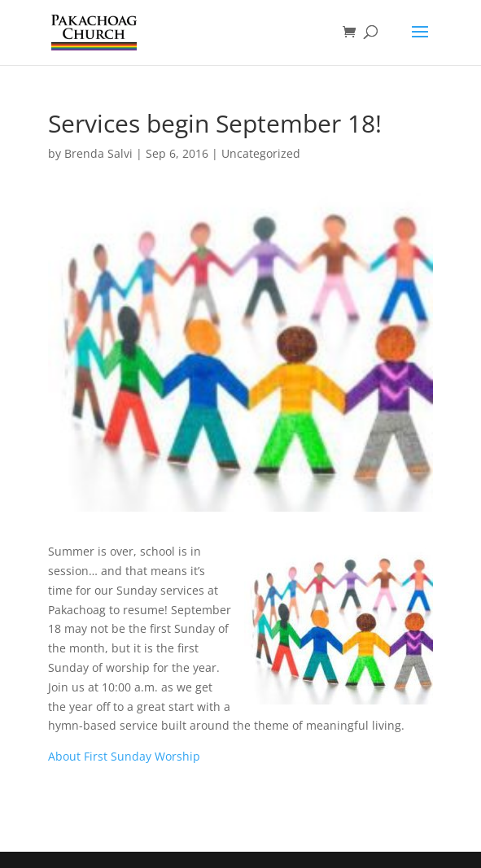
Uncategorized (261, 153)
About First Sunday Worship (124, 756)
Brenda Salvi (98, 153)
